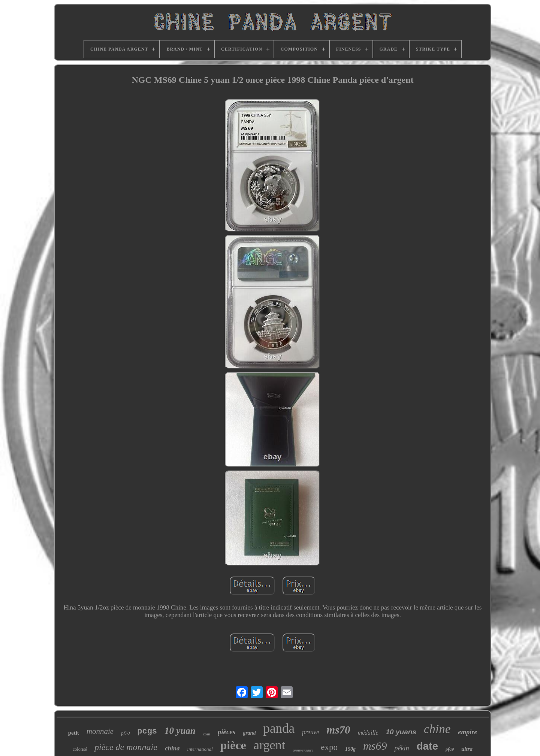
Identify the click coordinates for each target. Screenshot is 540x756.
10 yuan (180, 731)
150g (350, 749)
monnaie (100, 731)
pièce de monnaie (126, 747)
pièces (227, 732)
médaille (368, 733)
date (427, 746)
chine (437, 729)
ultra (467, 749)
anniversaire (303, 750)
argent (269, 745)
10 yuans (401, 732)
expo (329, 747)
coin (207, 734)
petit (74, 733)
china (172, 748)
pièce (233, 745)
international (200, 749)
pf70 (125, 733)
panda (279, 728)
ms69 (375, 746)
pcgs (147, 731)
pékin (402, 748)
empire (467, 732)
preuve (311, 732)
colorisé (80, 749)
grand (249, 733)
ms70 (339, 730)
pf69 (450, 749)
